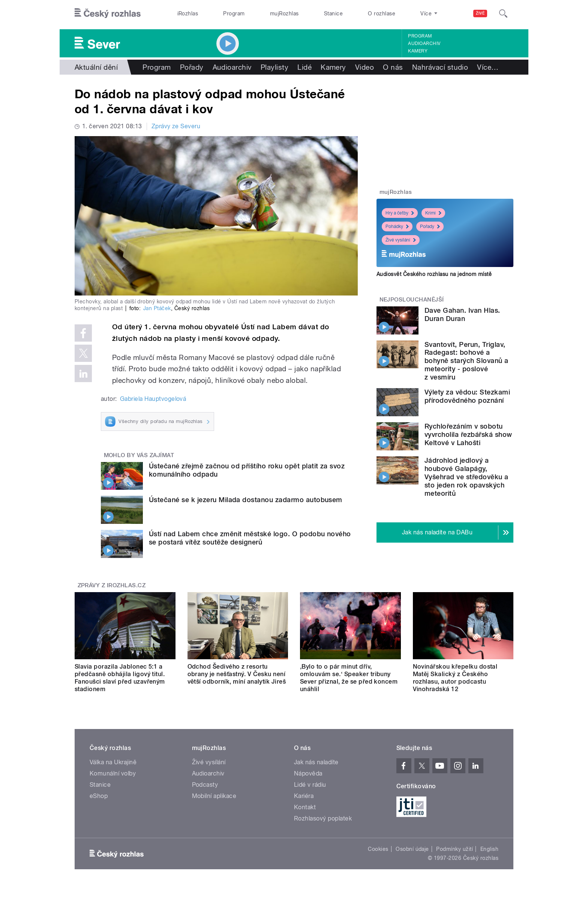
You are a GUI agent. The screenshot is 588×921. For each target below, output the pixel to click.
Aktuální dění (96, 67)
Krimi (433, 213)
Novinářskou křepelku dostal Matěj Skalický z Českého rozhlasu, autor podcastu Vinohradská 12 (455, 678)
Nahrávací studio (440, 67)
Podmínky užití (454, 849)
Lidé (304, 67)
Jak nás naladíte (316, 762)
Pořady (192, 67)
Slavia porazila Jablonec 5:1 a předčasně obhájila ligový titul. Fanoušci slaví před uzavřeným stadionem (120, 678)
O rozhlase (382, 13)
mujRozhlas (284, 13)
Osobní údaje (412, 849)
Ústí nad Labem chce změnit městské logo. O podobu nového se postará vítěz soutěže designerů (250, 538)
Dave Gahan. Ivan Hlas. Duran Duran (462, 314)
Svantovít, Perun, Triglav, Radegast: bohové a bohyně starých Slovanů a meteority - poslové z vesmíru (466, 361)
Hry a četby (400, 213)
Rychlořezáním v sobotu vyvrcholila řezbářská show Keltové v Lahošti (468, 434)
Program (234, 13)
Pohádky (397, 226)
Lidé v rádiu (310, 785)
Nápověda (308, 773)
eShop (99, 796)
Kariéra (304, 796)
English (489, 849)
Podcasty (205, 785)
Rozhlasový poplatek (323, 818)
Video (364, 67)
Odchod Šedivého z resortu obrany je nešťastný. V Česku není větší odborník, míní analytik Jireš (237, 674)
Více (488, 67)
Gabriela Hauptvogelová (153, 399)
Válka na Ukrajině (113, 762)
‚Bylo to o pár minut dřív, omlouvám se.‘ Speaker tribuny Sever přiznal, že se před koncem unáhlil (349, 678)
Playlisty (274, 67)
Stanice (333, 13)
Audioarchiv (424, 43)
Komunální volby (113, 773)
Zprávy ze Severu (176, 126)
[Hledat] (503, 13)
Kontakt (305, 807)
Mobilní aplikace (214, 796)
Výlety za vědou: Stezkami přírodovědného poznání (467, 396)
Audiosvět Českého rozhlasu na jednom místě (434, 274)
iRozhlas (188, 13)
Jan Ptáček (157, 308)
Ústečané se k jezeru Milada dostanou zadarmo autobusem (246, 500)
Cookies (378, 849)
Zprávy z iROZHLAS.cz (112, 585)
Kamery (418, 51)
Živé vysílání (401, 240)
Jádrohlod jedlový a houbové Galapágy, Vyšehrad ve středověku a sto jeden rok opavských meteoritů (466, 477)
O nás (393, 67)
